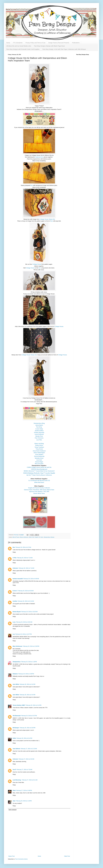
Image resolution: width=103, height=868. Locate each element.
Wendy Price (39, 436)
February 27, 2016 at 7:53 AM (24, 770)
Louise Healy (39, 429)
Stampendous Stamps (49, 537)
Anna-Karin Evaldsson (39, 451)
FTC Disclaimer (18, 43)
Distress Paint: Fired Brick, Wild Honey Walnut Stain (39, 490)
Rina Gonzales (39, 464)
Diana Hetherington (39, 453)
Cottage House (37, 264)
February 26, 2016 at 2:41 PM (27, 684)
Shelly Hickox (39, 445)
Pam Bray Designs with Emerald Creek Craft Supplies (23, 49)
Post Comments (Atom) (21, 859)
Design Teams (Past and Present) (59, 43)
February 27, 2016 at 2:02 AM (26, 759)
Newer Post (11, 856)
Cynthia (15, 601)
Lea (14, 634)
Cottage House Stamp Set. (47, 219)
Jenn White (16, 684)
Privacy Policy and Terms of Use (35, 43)
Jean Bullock (16, 749)
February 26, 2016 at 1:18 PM (29, 662)
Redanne (15, 674)
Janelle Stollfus (39, 431)
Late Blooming (17, 780)
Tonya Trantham (39, 447)
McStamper (16, 728)
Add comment (12, 810)
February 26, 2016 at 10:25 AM (29, 612)
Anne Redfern (39, 455)
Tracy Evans (39, 449)
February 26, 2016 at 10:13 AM (26, 601)
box (32, 185)
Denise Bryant (17, 612)
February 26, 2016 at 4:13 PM (34, 705)
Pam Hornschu (39, 438)
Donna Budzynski (39, 456)
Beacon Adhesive (24, 537)
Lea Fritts (39, 440)
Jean (14, 801)
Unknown (15, 568)
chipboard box (39, 157)
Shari (14, 790)
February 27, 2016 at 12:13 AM (29, 749)
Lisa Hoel (39, 460)
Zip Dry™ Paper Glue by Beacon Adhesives (39, 475)
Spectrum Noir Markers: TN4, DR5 (39, 491)
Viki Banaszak (17, 716)
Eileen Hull (31, 537)
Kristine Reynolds (39, 433)
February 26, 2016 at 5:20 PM (28, 728)
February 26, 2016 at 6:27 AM (23, 547)
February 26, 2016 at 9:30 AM (26, 591)
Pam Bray (39, 427)
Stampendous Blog (39, 423)
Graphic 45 (37, 537)
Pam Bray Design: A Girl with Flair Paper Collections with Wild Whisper (64, 49)
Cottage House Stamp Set (29, 355)
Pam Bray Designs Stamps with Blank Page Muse (49, 46)
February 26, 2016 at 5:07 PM (29, 716)
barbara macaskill (18, 579)
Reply (14, 552)
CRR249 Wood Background (39, 469)
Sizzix (42, 537)
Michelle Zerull (39, 458)
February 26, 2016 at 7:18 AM (26, 568)
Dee (14, 547)
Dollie (14, 738)
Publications (76, 43)
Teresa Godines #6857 (19, 705)
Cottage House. (59, 326)
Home (8, 43)
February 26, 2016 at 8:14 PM (24, 738)
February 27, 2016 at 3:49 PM (24, 790)
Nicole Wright (39, 462)
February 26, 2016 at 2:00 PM (26, 674)
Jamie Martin (39, 425)
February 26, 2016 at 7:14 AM (25, 558)
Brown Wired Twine (39, 493)
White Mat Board (39, 482)
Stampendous (17, 662)
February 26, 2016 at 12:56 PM (31, 646)
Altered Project (16, 537)
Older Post (67, 856)
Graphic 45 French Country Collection (39, 488)
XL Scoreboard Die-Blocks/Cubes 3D (39, 480)
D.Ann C (15, 591)
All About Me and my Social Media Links (19, 46)
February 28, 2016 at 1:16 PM (24, 801)
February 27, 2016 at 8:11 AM (30, 780)
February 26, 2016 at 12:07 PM (23, 634)
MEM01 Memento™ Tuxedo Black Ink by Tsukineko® (39, 471)
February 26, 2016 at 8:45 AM (31, 579)
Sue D (14, 770)
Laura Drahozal (39, 434)
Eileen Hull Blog (39, 444)
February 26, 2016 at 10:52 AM (24, 622)
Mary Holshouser (17, 646)
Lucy (14, 622)
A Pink (15, 558)
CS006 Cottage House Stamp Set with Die (39, 467)
